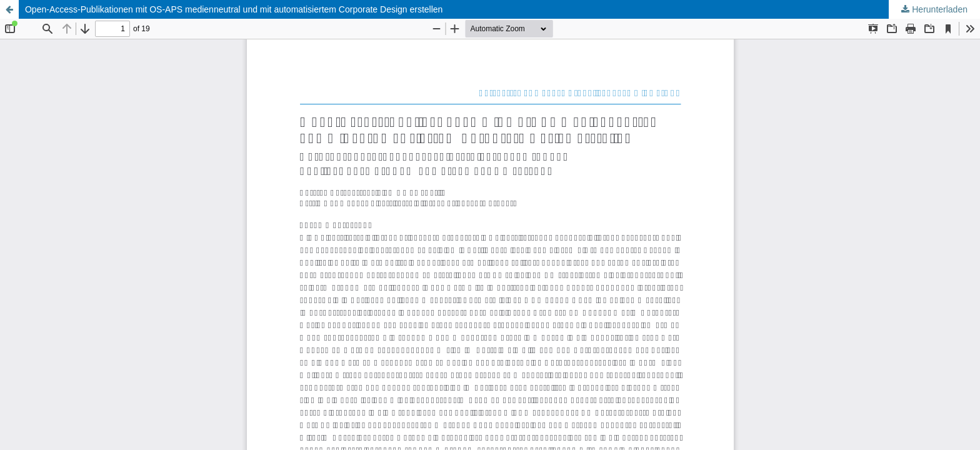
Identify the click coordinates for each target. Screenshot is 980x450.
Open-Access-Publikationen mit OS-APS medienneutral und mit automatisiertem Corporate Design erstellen (234, 9)
